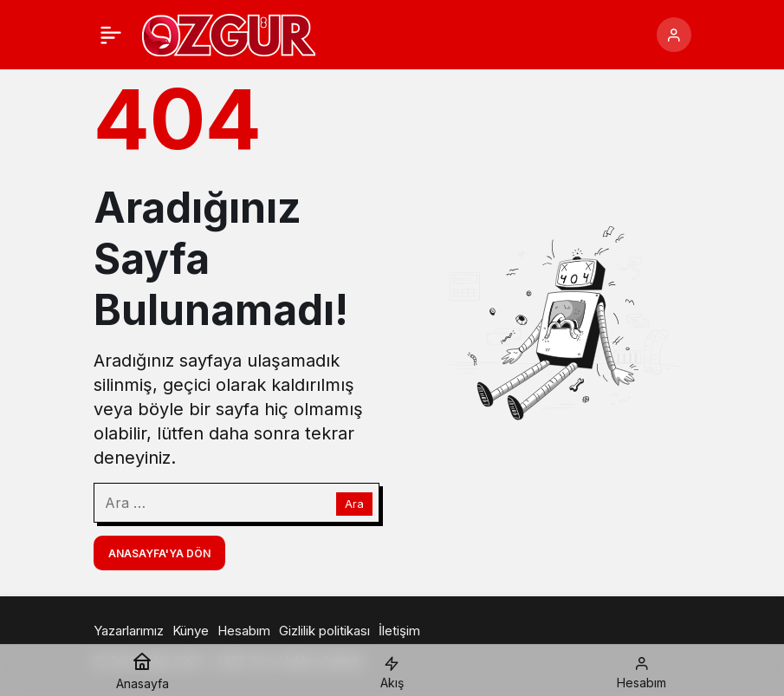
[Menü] (111, 35)
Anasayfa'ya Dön (159, 553)
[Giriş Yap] (674, 35)
